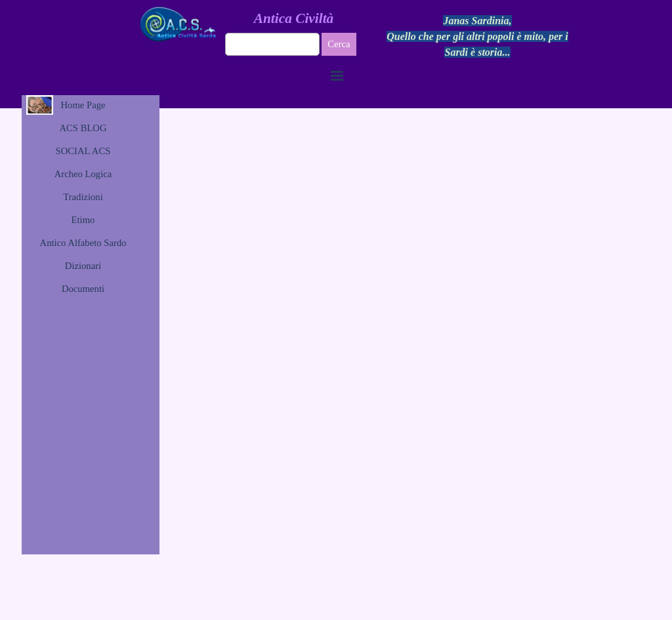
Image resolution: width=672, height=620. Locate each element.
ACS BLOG (83, 128)
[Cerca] (273, 44)
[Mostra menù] (337, 75)
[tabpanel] (478, 37)
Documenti (83, 289)
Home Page (83, 105)
